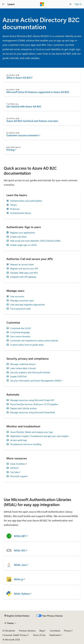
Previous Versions (27, 631)
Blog (42, 631)
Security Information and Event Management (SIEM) (35, 381)
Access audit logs (19, 440)
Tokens (14, 205)
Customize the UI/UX (20, 328)
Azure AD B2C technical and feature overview (32, 121)
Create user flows (18, 237)
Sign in (78, 4)
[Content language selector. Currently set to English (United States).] (17, 616)
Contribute (55, 631)
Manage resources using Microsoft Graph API (32, 400)
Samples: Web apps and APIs (24, 273)
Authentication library (21, 213)
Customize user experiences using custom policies (34, 340)
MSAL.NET (20, 536)
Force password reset (20, 309)
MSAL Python (22, 594)
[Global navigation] (3, 4)
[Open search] (70, 4)
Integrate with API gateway (23, 277)
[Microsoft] (42, 4)
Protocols (15, 209)
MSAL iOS (20, 550)
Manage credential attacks (23, 364)
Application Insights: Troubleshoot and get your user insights (39, 436)
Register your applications (23, 233)
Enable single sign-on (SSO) (23, 245)
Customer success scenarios (22, 135)
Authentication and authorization (26, 201)
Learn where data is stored (23, 368)
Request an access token (22, 264)
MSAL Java (20, 565)
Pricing (10, 150)
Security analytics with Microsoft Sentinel (30, 372)
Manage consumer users (22, 301)
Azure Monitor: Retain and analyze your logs (31, 432)
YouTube (14, 472)
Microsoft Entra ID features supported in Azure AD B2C (38, 92)
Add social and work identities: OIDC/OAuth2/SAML (35, 241)
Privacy (67, 631)
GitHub (14, 468)
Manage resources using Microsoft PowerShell (32, 412)
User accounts (17, 296)
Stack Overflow (18, 464)
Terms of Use (39, 635)
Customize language (20, 332)
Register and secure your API (24, 269)
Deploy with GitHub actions (23, 408)
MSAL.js (19, 579)
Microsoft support (19, 476)
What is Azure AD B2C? (19, 78)
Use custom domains (20, 336)
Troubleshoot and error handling (26, 444)
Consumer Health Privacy (15, 635)
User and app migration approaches (27, 305)
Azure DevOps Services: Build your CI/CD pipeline (34, 404)
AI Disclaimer (9, 631)
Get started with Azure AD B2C (24, 106)
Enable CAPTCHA (18, 377)
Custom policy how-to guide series (27, 345)
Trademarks (55, 635)
